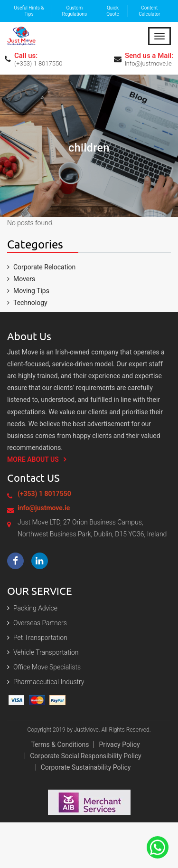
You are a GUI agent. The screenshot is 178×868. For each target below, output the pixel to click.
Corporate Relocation (44, 267)
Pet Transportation (40, 638)
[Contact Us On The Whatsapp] (158, 847)
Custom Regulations (75, 11)
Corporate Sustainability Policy (86, 767)
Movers (24, 279)
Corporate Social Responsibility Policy (86, 756)
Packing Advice (35, 608)
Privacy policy (119, 744)
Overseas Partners (40, 623)
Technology (30, 303)
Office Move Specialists (47, 667)
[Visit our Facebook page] (15, 561)
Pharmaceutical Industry (49, 682)
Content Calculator (149, 11)
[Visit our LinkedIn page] (40, 561)
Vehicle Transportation (46, 652)
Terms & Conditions (60, 744)
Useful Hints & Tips (29, 11)
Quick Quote (113, 11)
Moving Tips (31, 291)
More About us (33, 459)
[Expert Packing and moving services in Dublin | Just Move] (21, 35)
